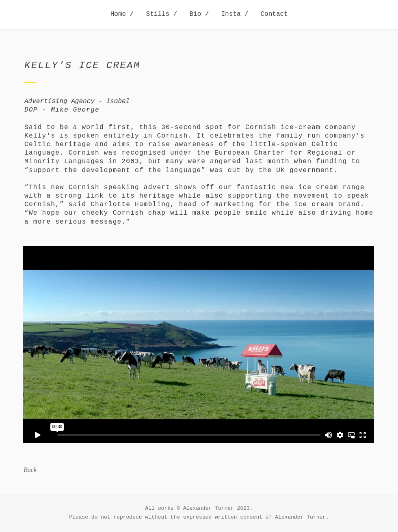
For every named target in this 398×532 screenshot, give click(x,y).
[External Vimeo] (199, 344)
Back (30, 470)
